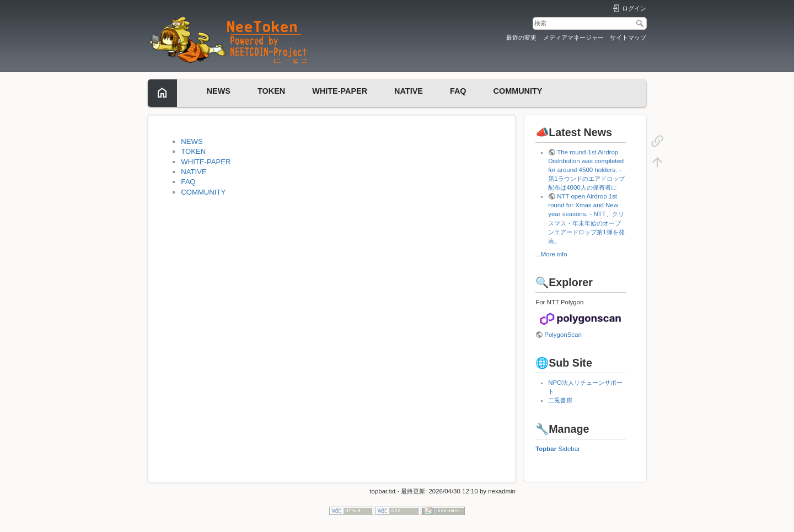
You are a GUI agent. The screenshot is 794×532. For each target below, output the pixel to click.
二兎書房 (560, 400)
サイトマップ (628, 37)
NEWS (219, 91)
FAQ (458, 91)
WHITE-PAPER (340, 91)
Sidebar (569, 449)
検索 (641, 23)
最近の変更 (521, 37)
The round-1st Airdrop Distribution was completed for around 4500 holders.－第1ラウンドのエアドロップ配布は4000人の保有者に (586, 170)
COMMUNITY (518, 91)
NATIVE (409, 91)
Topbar (546, 449)
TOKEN (271, 91)
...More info (551, 254)
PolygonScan (563, 335)
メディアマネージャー (573, 37)
